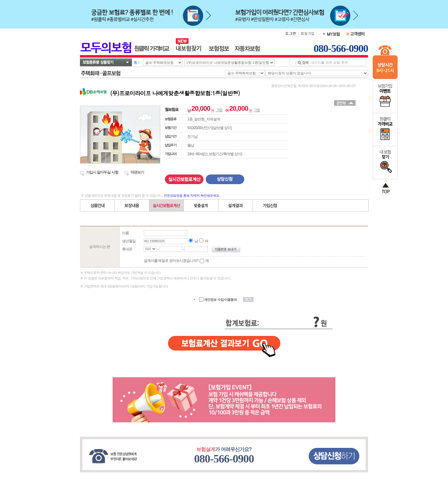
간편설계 (167, 205)
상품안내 (98, 205)
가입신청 (270, 205)
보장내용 (132, 205)
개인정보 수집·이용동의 (221, 300)
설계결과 (236, 205)
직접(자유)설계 (201, 205)
